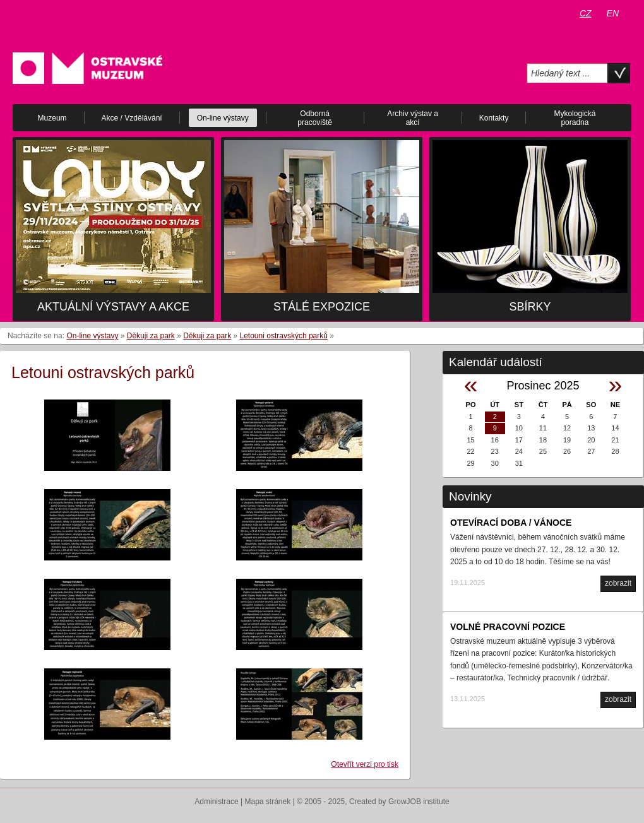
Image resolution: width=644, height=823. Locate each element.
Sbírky (530, 307)
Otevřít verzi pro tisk (365, 764)
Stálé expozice (322, 307)
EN (613, 13)
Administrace (216, 802)
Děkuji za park (151, 336)
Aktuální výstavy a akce (113, 307)
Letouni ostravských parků (284, 336)
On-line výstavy (92, 336)
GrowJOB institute (419, 802)
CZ (586, 13)
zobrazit (618, 583)
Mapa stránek (268, 802)
